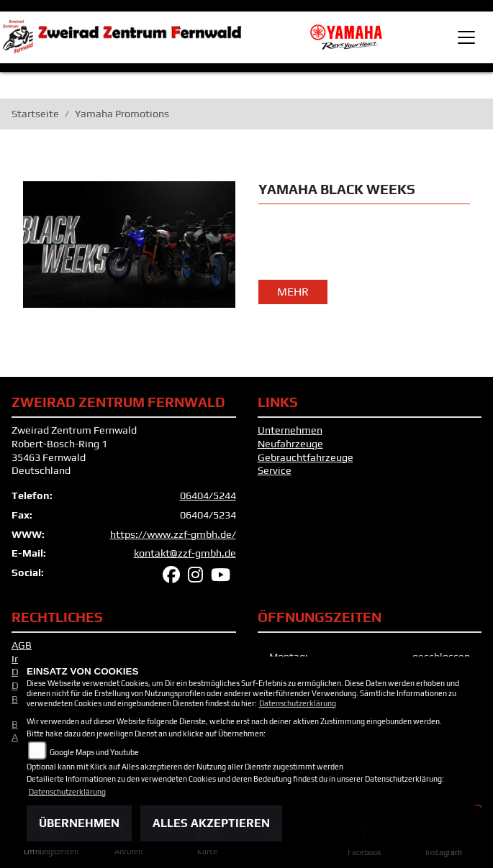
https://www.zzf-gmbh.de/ (173, 534)
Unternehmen (290, 430)
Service (275, 470)
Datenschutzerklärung (298, 703)
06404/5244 (208, 495)
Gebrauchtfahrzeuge (306, 457)
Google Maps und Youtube (94, 752)
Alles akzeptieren (211, 823)
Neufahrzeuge (290, 444)
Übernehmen (79, 823)
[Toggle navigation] (466, 37)
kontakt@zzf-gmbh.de (185, 553)
